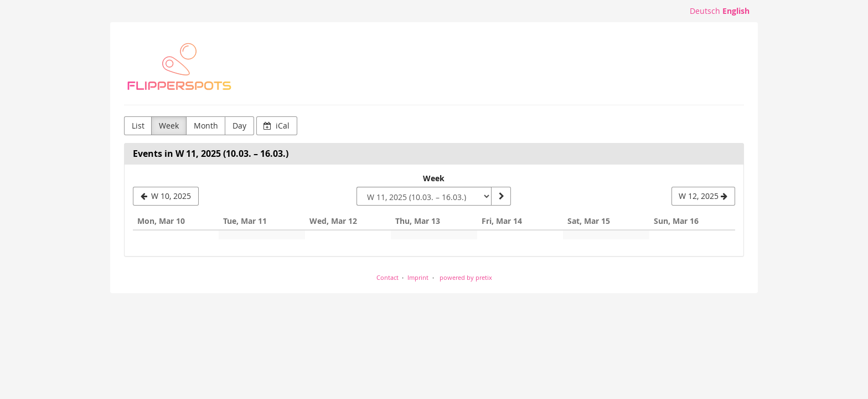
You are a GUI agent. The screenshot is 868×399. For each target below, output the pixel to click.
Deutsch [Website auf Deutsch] (705, 11)
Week (169, 126)
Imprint (418, 277)
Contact (387, 277)
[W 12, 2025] (703, 196)
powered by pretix (466, 277)
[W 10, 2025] (166, 196)
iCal (277, 126)
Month (206, 126)
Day (239, 126)
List (138, 126)
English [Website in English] (736, 11)
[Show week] (501, 196)
